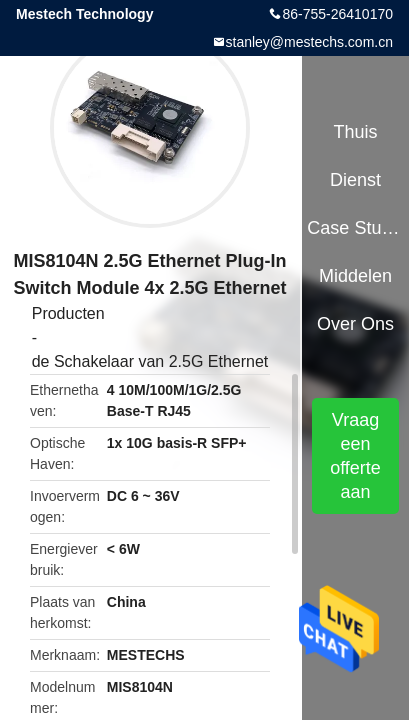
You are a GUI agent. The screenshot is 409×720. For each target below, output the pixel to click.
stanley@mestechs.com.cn (310, 42)
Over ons (355, 324)
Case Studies (355, 228)
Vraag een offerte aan (355, 456)
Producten (68, 313)
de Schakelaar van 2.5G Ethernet (150, 361)
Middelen (355, 276)
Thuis (356, 132)
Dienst (355, 180)
